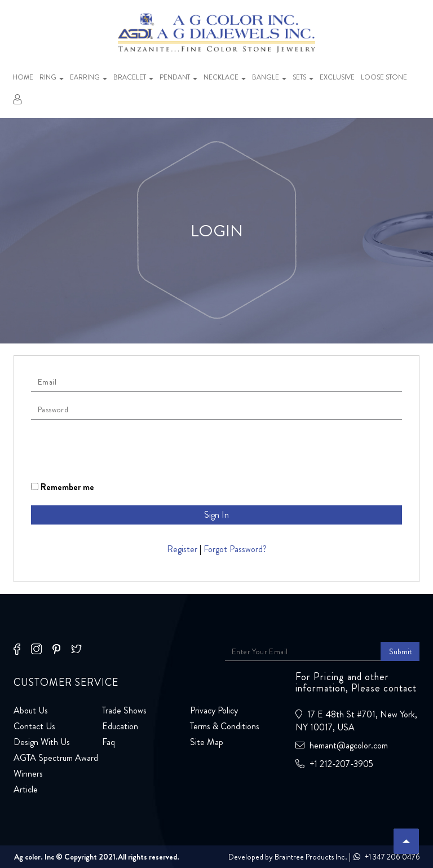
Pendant (178, 77)
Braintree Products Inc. (311, 857)
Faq (109, 742)
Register (182, 549)
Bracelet (133, 77)
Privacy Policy (214, 710)
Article (26, 789)
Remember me (63, 487)
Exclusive (337, 77)
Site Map (207, 742)
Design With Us (42, 742)
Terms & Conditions (225, 726)
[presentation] (117, 450)
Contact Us (34, 726)
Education (120, 726)
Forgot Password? (235, 549)
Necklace (225, 77)
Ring (52, 77)
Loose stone (384, 77)
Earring (89, 77)
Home (23, 77)
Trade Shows (124, 710)
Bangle (269, 77)
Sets (303, 77)
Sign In (216, 515)
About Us (31, 710)
